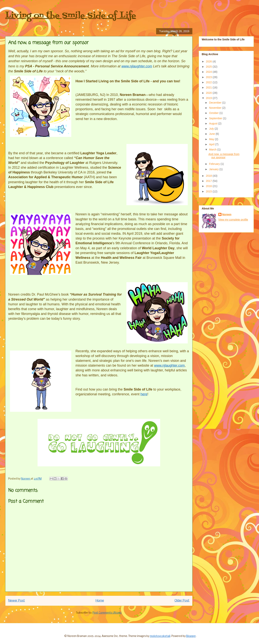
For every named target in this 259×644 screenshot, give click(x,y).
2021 (209, 87)
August (214, 123)
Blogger (191, 636)
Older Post (182, 601)
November (216, 108)
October (214, 113)
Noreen (227, 214)
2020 (209, 93)
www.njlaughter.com (137, 66)
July (212, 129)
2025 (209, 67)
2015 (209, 191)
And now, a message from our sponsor (224, 156)
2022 (209, 82)
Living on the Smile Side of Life (71, 16)
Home (100, 601)
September (216, 118)
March (213, 150)
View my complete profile (233, 220)
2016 (209, 186)
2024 (209, 72)
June (212, 134)
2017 (209, 181)
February (215, 164)
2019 (209, 98)
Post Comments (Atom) (107, 613)
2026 (209, 61)
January (214, 169)
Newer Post (17, 601)
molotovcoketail (160, 636)
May (212, 139)
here (144, 394)
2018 (209, 176)
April (212, 144)
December (216, 103)
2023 (209, 77)
